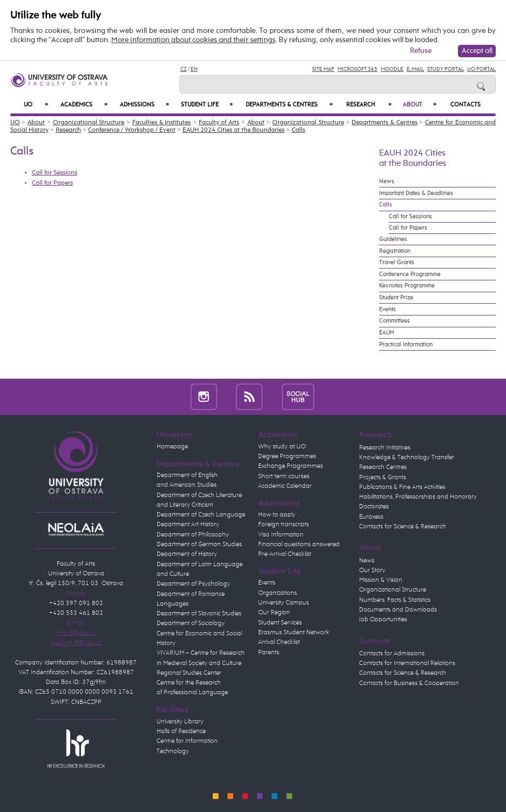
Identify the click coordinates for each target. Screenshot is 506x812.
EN (194, 69)
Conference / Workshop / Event (132, 130)
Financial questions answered (299, 545)
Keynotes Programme (407, 286)
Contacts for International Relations (407, 663)
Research (369, 105)
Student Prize (396, 298)
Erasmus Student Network (294, 633)
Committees (394, 321)
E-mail (415, 69)
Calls (298, 130)
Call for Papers (52, 183)
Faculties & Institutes (161, 123)
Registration (395, 251)
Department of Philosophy (193, 535)
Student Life (207, 105)
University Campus (284, 603)
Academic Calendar (285, 486)
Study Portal (446, 69)
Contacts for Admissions (392, 654)
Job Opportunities (383, 620)
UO (36, 105)
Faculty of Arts (219, 123)
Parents (269, 653)
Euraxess (371, 517)
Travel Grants (397, 263)
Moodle (392, 69)
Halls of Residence (181, 732)
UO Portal (481, 69)
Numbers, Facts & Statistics (395, 600)
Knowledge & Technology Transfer (407, 458)
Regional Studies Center (189, 673)
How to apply (277, 515)
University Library (180, 722)
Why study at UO (282, 447)
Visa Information (281, 535)
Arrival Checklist (279, 642)
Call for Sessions (55, 173)
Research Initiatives (385, 448)
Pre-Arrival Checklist (285, 554)
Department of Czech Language (201, 515)
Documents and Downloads (398, 610)
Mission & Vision (381, 580)
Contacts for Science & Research (403, 527)
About (420, 105)
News (387, 182)
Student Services (280, 623)
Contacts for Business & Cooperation (409, 683)
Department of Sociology (191, 623)
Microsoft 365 (357, 69)
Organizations (278, 593)
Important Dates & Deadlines (416, 193)
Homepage (172, 447)
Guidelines (393, 239)
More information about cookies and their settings (193, 40)
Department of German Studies (199, 545)
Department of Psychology (193, 584)
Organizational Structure (89, 123)
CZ (184, 69)
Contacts (465, 105)
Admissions (144, 105)
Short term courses (284, 477)
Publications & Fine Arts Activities (402, 487)
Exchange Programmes (291, 466)
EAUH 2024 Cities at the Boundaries (234, 130)
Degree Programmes (287, 457)
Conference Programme (410, 274)
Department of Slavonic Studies (199, 614)
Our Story (372, 571)
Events (387, 310)
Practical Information (406, 345)
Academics (84, 105)
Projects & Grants (383, 478)
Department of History (187, 554)
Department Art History (188, 525)
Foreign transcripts (284, 525)
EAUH (387, 333)
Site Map (323, 69)
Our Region (274, 613)
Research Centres (383, 467)
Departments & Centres (289, 105)
